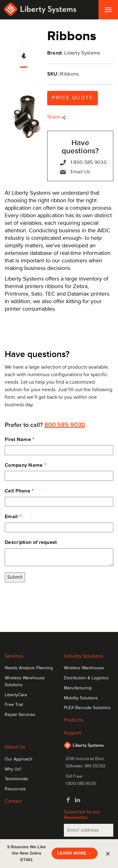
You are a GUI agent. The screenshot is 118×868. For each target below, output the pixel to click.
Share (56, 117)
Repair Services (20, 715)
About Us (15, 747)
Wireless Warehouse (84, 668)
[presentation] (53, 601)
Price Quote (73, 98)
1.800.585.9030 (83, 163)
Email (11, 517)
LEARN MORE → (75, 853)
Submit (15, 577)
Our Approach (19, 759)
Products (73, 720)
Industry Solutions (84, 656)
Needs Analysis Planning (29, 668)
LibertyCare (16, 695)
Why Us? (13, 769)
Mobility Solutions (81, 698)
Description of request (31, 542)
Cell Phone (17, 491)
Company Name (24, 465)
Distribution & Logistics (86, 678)
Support (73, 733)
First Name (18, 439)
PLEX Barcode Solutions (87, 708)
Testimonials (17, 779)
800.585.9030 (65, 425)
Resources (15, 789)
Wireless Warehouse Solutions (25, 681)
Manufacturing (78, 688)
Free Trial (14, 705)
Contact (13, 801)
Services (14, 656)
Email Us (75, 172)
